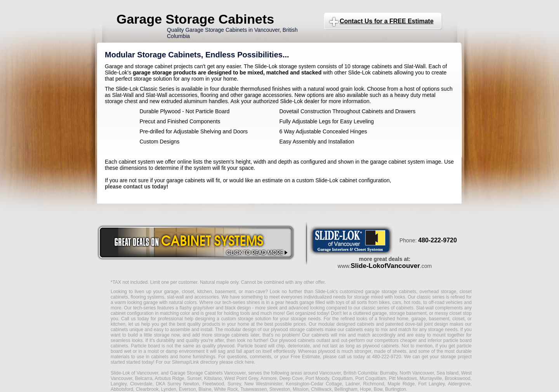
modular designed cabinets (346, 324)
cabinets (320, 335)
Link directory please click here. (223, 362)
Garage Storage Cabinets (195, 19)
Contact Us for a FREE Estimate (387, 21)
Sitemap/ (181, 362)
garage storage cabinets (391, 292)
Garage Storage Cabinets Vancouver (208, 373)
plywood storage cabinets (297, 330)
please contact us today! (136, 187)
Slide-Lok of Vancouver (135, 373)
